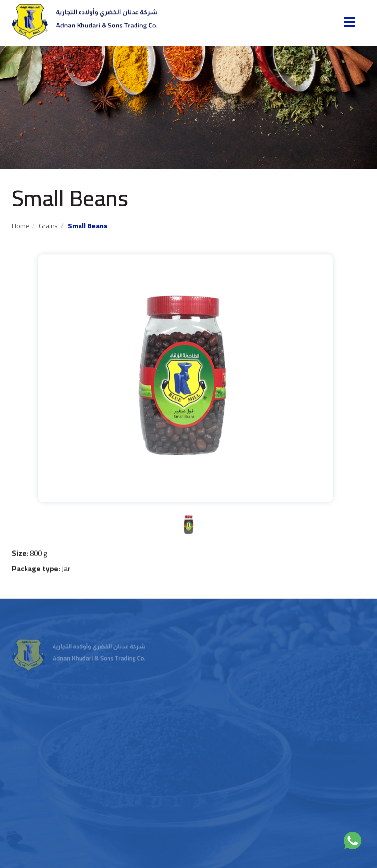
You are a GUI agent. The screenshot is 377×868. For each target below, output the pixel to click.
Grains (48, 226)
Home (21, 226)
